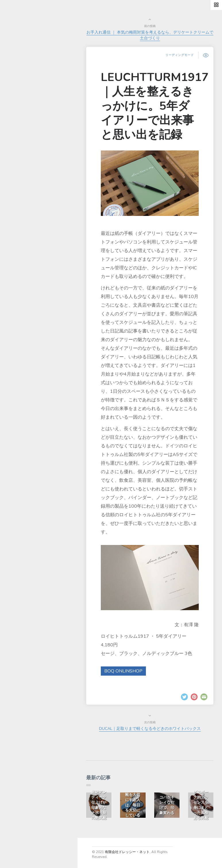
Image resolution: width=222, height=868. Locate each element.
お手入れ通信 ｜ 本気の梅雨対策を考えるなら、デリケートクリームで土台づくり (150, 35)
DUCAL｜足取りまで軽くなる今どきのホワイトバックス (150, 729)
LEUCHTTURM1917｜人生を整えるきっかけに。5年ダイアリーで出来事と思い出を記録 (155, 106)
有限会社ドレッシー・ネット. (128, 852)
